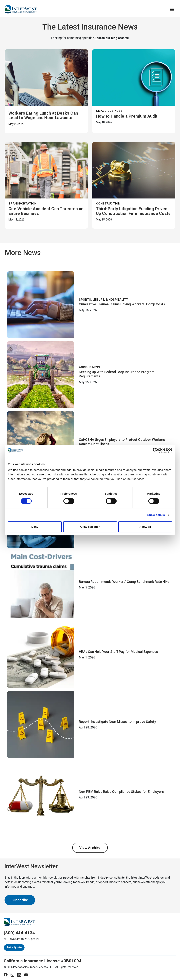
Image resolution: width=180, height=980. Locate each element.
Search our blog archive (112, 38)
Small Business (109, 111)
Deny (35, 527)
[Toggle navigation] (172, 9)
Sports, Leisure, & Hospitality (103, 300)
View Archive (90, 848)
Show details (156, 515)
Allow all (145, 527)
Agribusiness (89, 367)
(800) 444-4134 (19, 933)
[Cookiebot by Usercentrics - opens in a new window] (156, 450)
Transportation (23, 204)
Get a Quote (14, 947)
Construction (108, 204)
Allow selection (90, 527)
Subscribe (20, 900)
